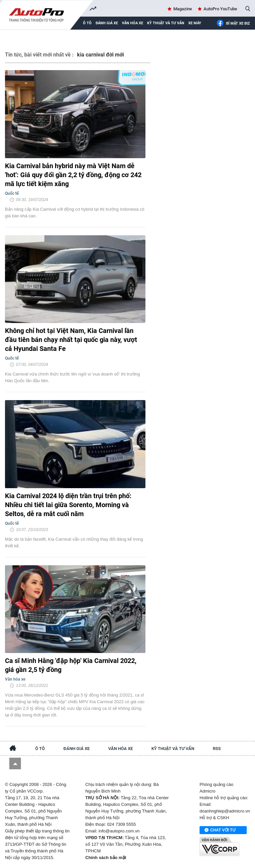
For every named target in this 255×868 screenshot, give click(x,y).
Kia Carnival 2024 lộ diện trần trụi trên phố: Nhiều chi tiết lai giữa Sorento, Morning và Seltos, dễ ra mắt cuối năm (68, 505)
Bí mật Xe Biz (233, 24)
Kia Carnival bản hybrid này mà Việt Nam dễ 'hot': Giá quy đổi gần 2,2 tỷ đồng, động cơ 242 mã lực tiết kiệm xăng (73, 175)
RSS (217, 749)
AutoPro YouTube (220, 9)
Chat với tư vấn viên (220, 830)
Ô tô (40, 749)
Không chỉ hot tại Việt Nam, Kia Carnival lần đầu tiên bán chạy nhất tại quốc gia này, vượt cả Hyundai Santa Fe (71, 340)
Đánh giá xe (107, 23)
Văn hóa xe (132, 23)
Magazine (183, 9)
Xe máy (195, 23)
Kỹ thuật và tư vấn (166, 23)
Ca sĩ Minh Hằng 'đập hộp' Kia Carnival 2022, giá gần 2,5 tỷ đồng (71, 665)
